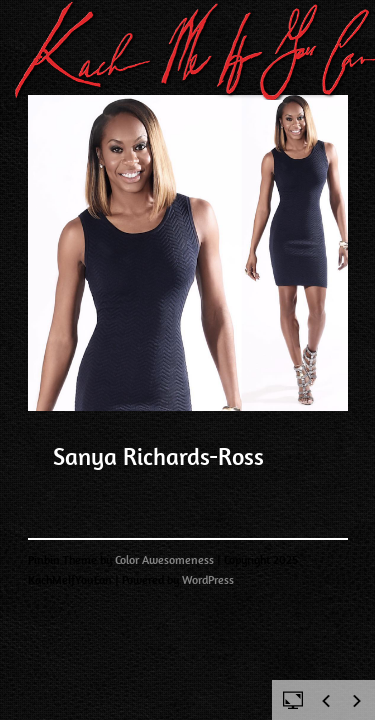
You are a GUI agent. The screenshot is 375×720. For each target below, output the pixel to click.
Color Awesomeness (164, 560)
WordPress (208, 580)
